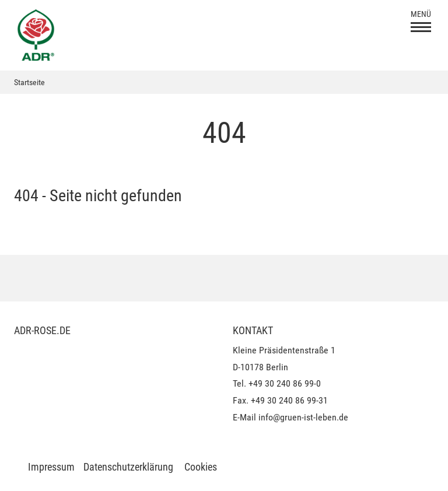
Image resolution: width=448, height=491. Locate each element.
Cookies (201, 467)
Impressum (51, 467)
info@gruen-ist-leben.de (303, 417)
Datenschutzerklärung (128, 467)
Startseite (29, 82)
